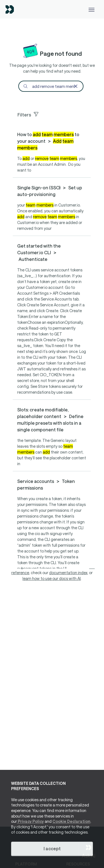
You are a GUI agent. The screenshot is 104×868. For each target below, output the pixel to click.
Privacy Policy (30, 821)
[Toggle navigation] (92, 9)
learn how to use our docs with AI (52, 578)
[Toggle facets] (54, 114)
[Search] (51, 86)
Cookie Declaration (71, 821)
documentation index (68, 573)
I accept (52, 848)
